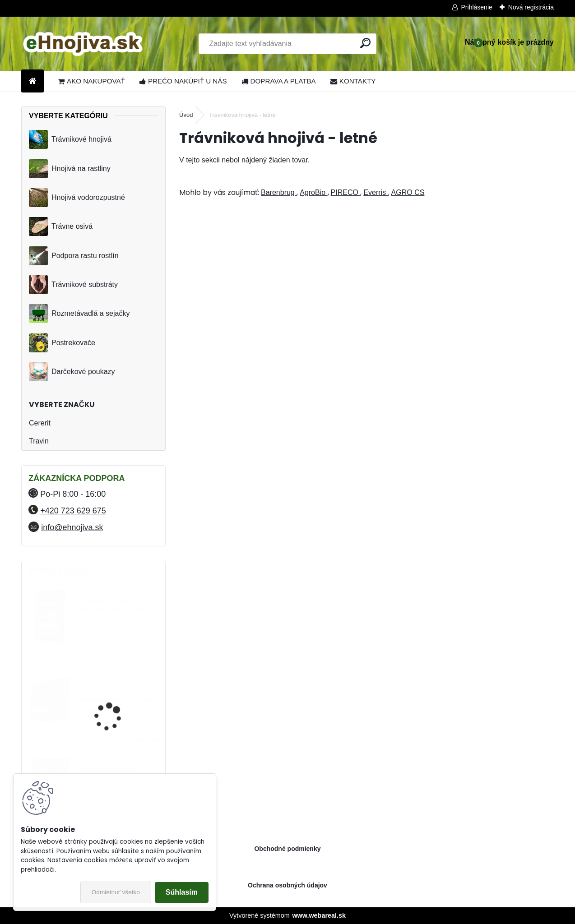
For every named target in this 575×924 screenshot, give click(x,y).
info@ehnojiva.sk (72, 527)
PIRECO (346, 192)
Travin (39, 441)
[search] (365, 43)
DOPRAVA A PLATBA (279, 81)
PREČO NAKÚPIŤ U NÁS (183, 81)
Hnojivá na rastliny (70, 169)
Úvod (186, 115)
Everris (376, 192)
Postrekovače (62, 343)
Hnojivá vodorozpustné (77, 198)
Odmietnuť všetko (116, 892)
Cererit (40, 423)
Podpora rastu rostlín (74, 256)
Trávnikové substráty (73, 285)
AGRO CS (408, 192)
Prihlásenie (477, 7)
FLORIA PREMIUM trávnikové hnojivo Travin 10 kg (117, 610)
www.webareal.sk (319, 915)
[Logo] (83, 44)
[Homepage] (32, 81)
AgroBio (313, 192)
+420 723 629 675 (73, 511)
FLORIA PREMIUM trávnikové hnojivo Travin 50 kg (117, 700)
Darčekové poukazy (72, 372)
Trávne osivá (61, 226)
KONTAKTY (353, 81)
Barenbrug (279, 192)
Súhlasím (182, 892)
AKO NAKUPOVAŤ (92, 81)
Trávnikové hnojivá (70, 139)
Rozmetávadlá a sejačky (79, 314)
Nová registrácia (531, 7)
